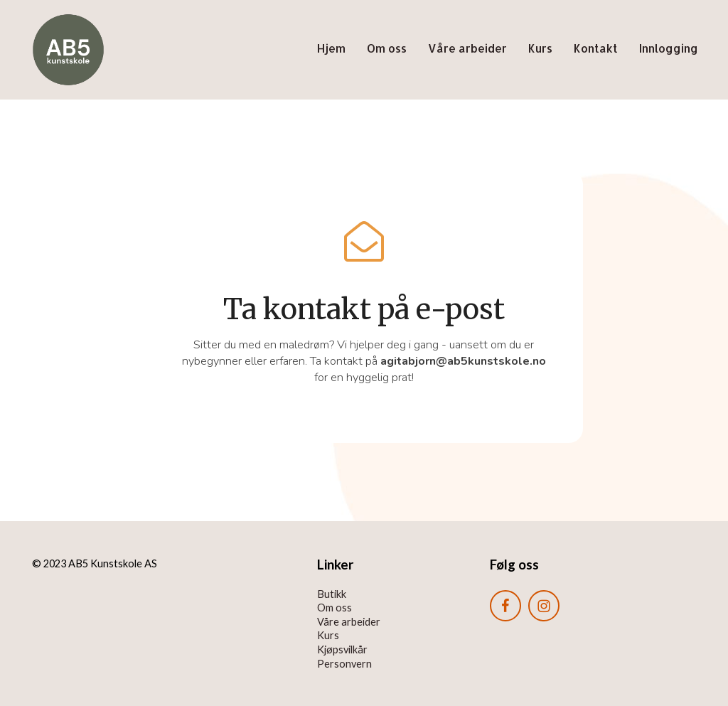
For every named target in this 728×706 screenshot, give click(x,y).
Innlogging (669, 48)
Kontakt (596, 48)
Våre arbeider (467, 48)
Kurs (540, 48)
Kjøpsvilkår (342, 649)
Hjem (331, 48)
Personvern (344, 664)
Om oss (387, 48)
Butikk (332, 594)
